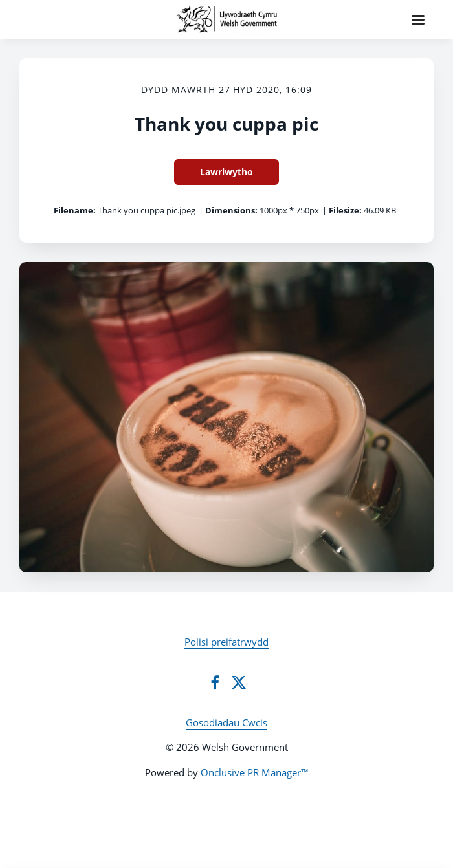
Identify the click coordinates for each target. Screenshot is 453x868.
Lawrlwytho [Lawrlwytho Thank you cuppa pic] (226, 172)
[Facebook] (215, 682)
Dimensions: (231, 210)
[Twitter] (239, 682)
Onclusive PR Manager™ (255, 772)
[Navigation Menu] (418, 19)
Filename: (75, 210)
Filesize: (345, 210)
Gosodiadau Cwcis (226, 722)
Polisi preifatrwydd (226, 642)
